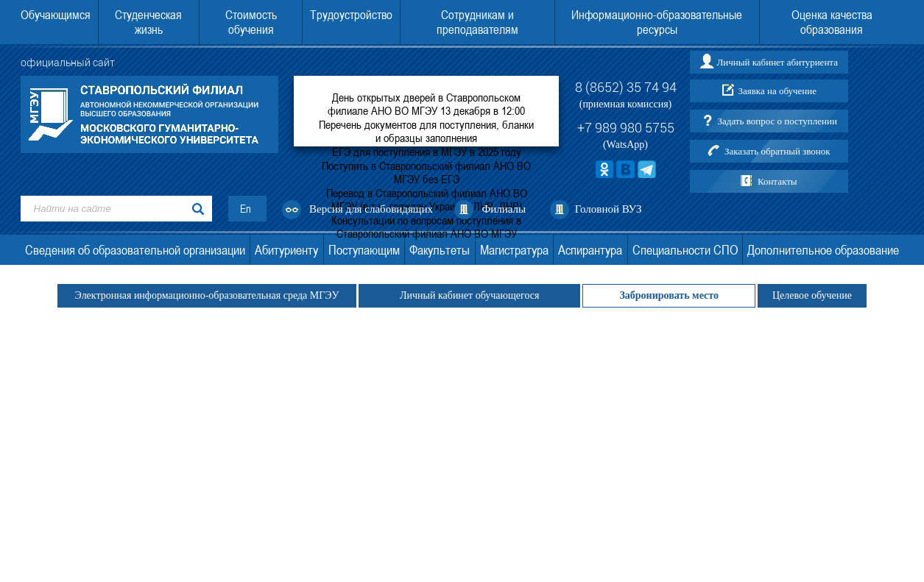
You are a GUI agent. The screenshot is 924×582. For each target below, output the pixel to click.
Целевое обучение (812, 295)
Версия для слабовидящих (371, 209)
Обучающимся (56, 15)
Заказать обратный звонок (777, 151)
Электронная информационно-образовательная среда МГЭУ (207, 295)
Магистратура (514, 250)
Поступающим (364, 250)
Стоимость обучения (251, 22)
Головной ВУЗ (609, 209)
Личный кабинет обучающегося (469, 295)
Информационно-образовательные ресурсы (657, 22)
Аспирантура (590, 250)
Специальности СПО (685, 250)
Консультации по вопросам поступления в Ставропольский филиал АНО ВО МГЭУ (426, 227)
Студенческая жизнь (148, 22)
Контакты (777, 181)
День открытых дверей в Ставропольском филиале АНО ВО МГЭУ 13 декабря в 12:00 (426, 104)
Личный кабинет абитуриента (777, 62)
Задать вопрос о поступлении (777, 121)
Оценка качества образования (832, 22)
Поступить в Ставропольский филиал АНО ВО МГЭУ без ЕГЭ (426, 172)
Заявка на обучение (777, 91)
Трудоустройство (351, 15)
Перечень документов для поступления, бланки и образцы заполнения (426, 131)
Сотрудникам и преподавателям (477, 22)
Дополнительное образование (823, 250)
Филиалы (504, 209)
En (246, 209)
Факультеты (440, 250)
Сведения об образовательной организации (135, 250)
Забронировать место (669, 295)
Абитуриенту (286, 250)
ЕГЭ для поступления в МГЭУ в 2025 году (427, 152)
